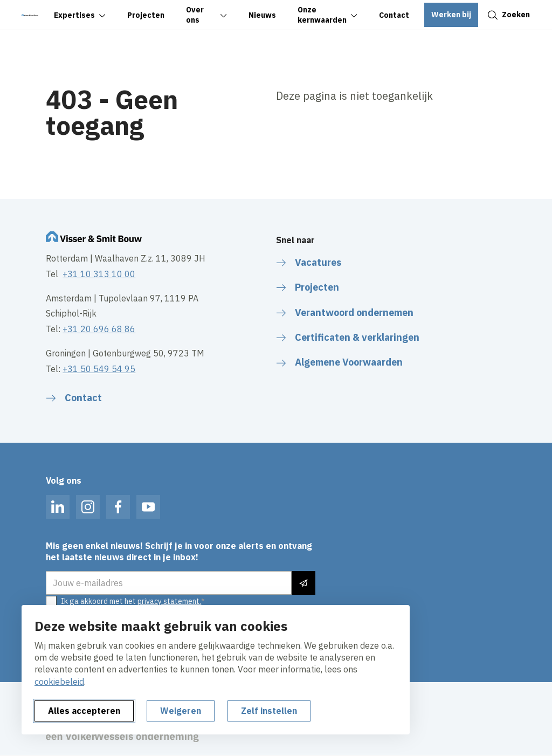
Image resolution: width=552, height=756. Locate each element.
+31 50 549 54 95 (99, 369)
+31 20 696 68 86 (99, 329)
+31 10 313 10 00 (99, 274)
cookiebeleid (59, 682)
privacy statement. (169, 601)
